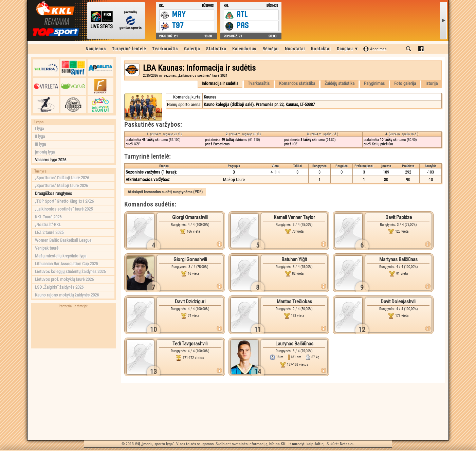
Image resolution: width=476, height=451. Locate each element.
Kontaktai (321, 49)
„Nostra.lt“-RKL (48, 225)
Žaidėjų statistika (340, 83)
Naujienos (96, 49)
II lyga (40, 136)
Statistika (216, 49)
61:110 (254, 140)
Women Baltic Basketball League (63, 240)
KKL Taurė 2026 (48, 217)
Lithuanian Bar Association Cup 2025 (66, 264)
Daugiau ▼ (348, 49)
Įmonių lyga (45, 152)
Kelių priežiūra (382, 144)
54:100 (175, 140)
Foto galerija (405, 83)
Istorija (432, 83)
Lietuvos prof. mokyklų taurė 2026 (64, 279)
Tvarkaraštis (165, 49)
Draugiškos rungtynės (53, 193)
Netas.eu (347, 444)
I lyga (39, 129)
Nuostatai (295, 49)
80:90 (412, 140)
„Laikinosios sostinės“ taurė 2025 (64, 209)
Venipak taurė (47, 248)
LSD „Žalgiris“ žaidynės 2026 (59, 287)
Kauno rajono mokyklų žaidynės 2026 (67, 295)
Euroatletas (221, 144)
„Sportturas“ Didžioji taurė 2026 (62, 178)
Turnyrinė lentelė (129, 49)
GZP (137, 144)
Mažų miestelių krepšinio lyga (61, 256)
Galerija (192, 49)
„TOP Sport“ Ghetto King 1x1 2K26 (64, 201)
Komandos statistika (297, 83)
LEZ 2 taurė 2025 (49, 232)
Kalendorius (244, 49)
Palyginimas (374, 83)
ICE (295, 144)
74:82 (331, 140)
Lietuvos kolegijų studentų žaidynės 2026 (70, 272)
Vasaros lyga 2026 (51, 160)
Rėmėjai (271, 49)
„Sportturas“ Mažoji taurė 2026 (61, 186)
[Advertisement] (73, 394)
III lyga (40, 144)
